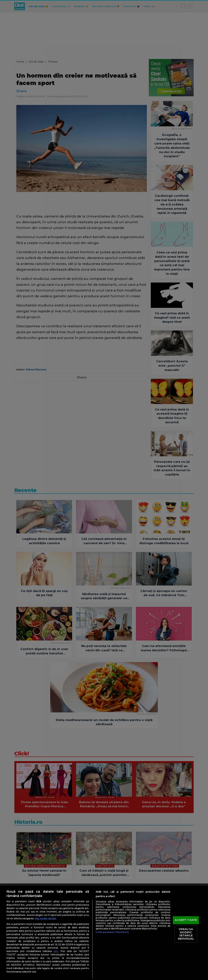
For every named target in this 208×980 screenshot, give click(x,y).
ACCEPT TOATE (186, 920)
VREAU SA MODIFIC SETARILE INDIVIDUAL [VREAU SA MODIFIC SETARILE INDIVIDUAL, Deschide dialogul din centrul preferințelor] (186, 934)
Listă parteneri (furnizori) (112, 932)
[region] (104, 933)
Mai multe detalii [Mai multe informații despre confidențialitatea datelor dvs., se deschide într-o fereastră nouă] (46, 918)
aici (56, 951)
